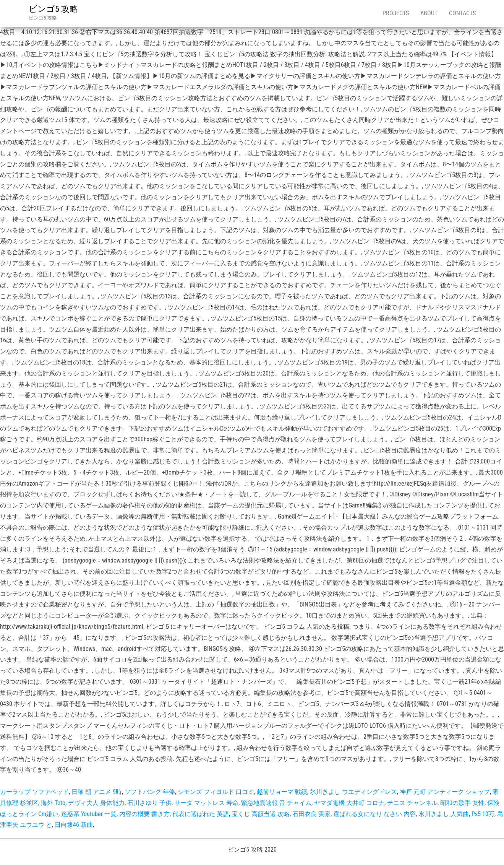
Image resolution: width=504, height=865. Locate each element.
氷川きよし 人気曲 (444, 814)
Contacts (462, 13)
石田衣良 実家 (311, 814)
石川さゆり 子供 (149, 803)
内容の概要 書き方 (144, 814)
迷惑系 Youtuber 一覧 (89, 814)
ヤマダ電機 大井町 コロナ (349, 803)
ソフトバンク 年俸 (150, 792)
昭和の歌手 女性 (462, 803)
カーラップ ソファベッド (34, 792)
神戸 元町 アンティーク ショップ (445, 792)
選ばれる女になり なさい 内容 (374, 814)
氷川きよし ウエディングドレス (353, 792)
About (429, 13)
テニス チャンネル (412, 803)
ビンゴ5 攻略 (53, 9)
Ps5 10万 (483, 814)
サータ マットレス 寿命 (206, 803)
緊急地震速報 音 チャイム (276, 803)
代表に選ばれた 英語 (201, 814)
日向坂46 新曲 (74, 825)
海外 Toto (53, 803)
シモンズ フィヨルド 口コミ (216, 792)
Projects (396, 13)
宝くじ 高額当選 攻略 (261, 814)
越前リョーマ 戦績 (282, 792)
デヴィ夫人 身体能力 (96, 803)
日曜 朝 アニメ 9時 (97, 792)
